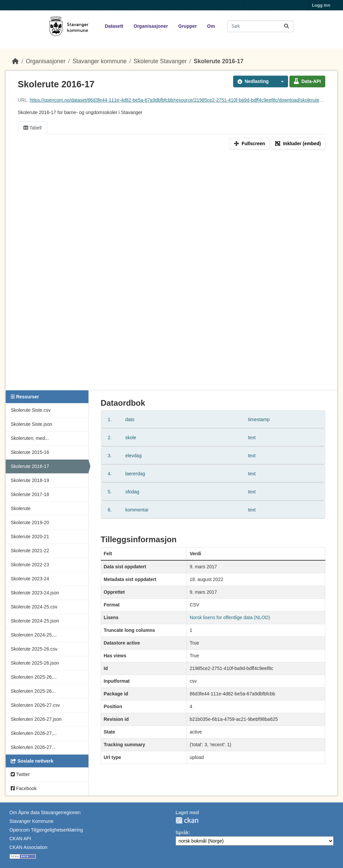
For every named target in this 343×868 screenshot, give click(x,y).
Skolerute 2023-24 (30, 579)
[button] (280, 81)
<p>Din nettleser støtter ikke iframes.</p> (171, 271)
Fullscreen (250, 143)
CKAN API (20, 839)
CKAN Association (28, 847)
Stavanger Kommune (31, 821)
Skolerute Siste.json (31, 424)
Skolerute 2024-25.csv (34, 607)
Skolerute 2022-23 (30, 565)
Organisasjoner (151, 26)
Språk (182, 833)
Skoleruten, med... (30, 438)
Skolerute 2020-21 (30, 537)
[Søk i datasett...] (260, 26)
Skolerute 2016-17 (219, 61)
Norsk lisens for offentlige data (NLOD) (230, 617)
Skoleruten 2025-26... (33, 691)
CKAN (187, 820)
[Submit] (286, 26)
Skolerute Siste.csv (31, 410)
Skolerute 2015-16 (30, 452)
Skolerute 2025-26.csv (34, 649)
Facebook (24, 788)
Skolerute (21, 508)
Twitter (20, 774)
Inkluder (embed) (298, 143)
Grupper (187, 26)
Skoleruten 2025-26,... (34, 677)
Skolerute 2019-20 (30, 522)
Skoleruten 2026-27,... (34, 733)
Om (211, 26)
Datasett (114, 26)
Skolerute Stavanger (160, 61)
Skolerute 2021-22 (30, 551)
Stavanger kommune (99, 61)
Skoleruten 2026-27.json (36, 719)
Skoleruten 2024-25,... (34, 635)
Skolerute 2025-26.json (35, 663)
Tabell (32, 128)
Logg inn (321, 5)
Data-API (307, 81)
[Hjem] (15, 61)
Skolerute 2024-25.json (35, 621)
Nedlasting (253, 81)
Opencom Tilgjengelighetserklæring (46, 830)
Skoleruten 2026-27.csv (35, 705)
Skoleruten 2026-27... (33, 747)
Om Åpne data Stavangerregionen (45, 812)
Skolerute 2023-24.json (35, 593)
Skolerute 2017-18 (30, 494)
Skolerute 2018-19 (30, 480)
